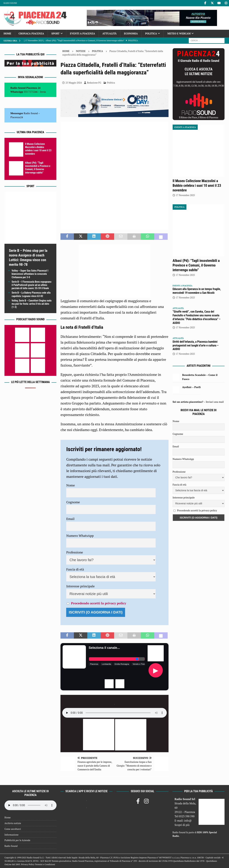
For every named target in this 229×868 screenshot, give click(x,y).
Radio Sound (10, 3)
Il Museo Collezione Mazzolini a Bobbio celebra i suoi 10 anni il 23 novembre (197, 186)
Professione (75, 552)
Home (7, 33)
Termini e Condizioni (45, 864)
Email (70, 519)
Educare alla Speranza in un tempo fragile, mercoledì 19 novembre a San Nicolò (197, 291)
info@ (188, 821)
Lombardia (106, 664)
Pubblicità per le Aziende (17, 840)
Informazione (11, 835)
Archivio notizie (13, 823)
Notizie (81, 51)
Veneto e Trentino (140, 664)
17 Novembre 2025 (185, 195)
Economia (131, 33)
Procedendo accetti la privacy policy (99, 603)
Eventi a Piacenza (83, 33)
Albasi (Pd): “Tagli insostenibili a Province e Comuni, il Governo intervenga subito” (196, 265)
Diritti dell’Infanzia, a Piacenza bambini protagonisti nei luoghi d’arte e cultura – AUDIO (196, 345)
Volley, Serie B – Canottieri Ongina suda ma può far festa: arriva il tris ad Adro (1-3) (32, 304)
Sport (55, 33)
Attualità (109, 33)
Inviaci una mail (215, 402)
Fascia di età (75, 569)
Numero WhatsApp (80, 536)
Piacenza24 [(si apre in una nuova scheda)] (17, 117)
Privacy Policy (28, 864)
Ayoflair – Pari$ (191, 387)
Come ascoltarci (13, 829)
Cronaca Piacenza (31, 33)
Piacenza (94, 664)
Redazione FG (94, 83)
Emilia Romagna (122, 664)
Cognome (73, 502)
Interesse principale (80, 586)
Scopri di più (182, 825)
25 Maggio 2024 (74, 83)
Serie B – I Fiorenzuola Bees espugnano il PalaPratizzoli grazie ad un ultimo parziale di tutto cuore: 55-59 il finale (31, 285)
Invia (43, 92)
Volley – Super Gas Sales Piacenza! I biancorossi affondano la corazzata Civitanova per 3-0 (30, 274)
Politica (151, 33)
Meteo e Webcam (179, 33)
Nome (70, 485)
